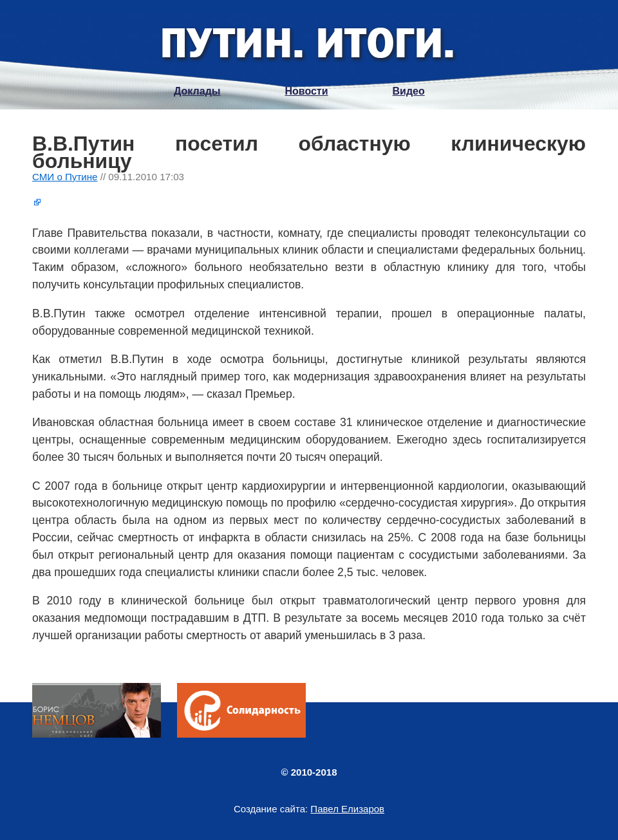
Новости (306, 91)
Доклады (197, 91)
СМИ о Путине (65, 177)
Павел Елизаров (347, 809)
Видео (409, 91)
